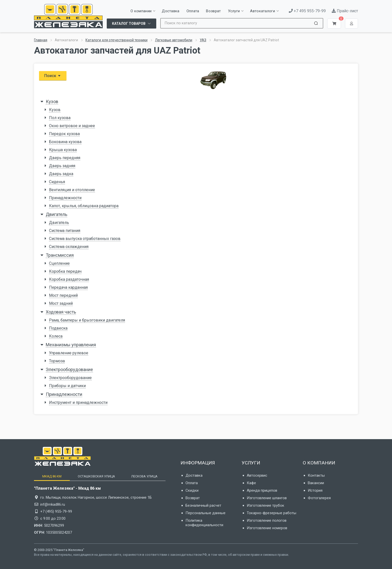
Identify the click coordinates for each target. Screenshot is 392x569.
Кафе (251, 483)
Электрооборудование (69, 369)
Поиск (53, 76)
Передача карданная (68, 287)
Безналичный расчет (203, 505)
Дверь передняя (65, 158)
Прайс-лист (345, 11)
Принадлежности (65, 198)
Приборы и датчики (67, 386)
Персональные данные (205, 513)
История (315, 490)
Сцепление (59, 263)
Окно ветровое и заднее (72, 126)
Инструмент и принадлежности (78, 402)
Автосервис (257, 475)
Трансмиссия (60, 255)
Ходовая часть (61, 312)
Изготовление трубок (265, 505)
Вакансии (316, 483)
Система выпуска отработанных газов (85, 239)
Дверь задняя (62, 166)
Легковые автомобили (174, 40)
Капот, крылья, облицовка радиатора (84, 206)
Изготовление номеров (267, 528)
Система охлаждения (69, 247)
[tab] (52, 476)
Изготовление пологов (267, 520)
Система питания (65, 231)
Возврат (193, 498)
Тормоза (57, 361)
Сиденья (57, 182)
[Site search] (236, 23)
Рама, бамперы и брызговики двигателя (87, 320)
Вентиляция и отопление (72, 190)
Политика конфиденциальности (204, 523)
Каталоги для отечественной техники (116, 40)
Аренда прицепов (262, 490)
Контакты (316, 475)
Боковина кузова (65, 142)
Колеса (56, 336)
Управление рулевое (69, 353)
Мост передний (63, 295)
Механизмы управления (71, 345)
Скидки (192, 490)
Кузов (52, 101)
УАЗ (203, 40)
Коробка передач (65, 271)
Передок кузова (64, 134)
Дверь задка (61, 174)
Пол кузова (60, 118)
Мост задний (61, 303)
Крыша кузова (63, 150)
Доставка (194, 475)
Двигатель (56, 214)
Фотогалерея (319, 498)
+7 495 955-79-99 (307, 11)
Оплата (192, 483)
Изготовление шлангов (267, 498)
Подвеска (58, 328)
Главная (41, 40)
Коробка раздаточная (69, 279)
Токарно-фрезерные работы (271, 513)
